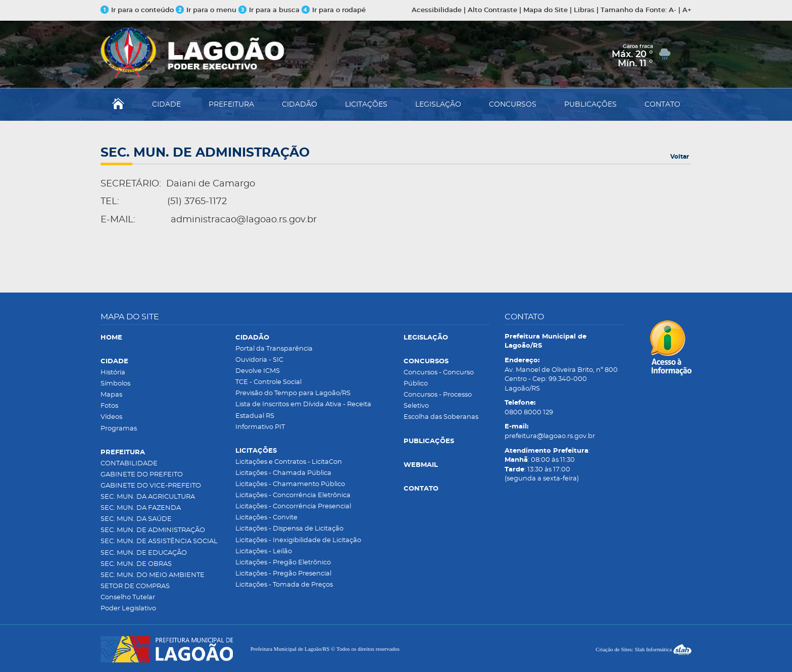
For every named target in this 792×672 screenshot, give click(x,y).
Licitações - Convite (266, 518)
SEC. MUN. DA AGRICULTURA (148, 497)
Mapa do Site (546, 10)
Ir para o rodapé (334, 10)
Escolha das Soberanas (441, 417)
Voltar (680, 157)
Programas (119, 429)
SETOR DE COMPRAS (135, 586)
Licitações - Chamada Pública (283, 473)
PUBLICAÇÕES (590, 105)
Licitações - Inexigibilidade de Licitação (298, 540)
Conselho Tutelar (128, 597)
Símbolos (115, 384)
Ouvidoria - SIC (259, 360)
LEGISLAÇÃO (438, 105)
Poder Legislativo (128, 609)
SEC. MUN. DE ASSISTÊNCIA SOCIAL (159, 541)
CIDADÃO (300, 105)
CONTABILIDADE (129, 464)
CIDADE (166, 105)
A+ (687, 10)
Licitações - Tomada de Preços (284, 585)
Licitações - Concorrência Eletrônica (293, 495)
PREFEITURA (231, 105)
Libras (584, 10)
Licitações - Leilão (264, 551)
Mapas (111, 395)
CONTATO (662, 105)
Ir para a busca (269, 10)
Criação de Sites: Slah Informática (643, 649)
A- (673, 10)
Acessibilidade (437, 10)
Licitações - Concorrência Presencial (293, 507)
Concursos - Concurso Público (439, 378)
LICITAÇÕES (366, 105)
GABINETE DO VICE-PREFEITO (151, 486)
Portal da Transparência (274, 349)
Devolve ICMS (258, 371)
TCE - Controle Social (268, 382)
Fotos (109, 406)
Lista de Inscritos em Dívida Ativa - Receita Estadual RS (303, 410)
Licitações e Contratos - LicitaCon (289, 462)
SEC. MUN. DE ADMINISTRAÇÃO (153, 530)
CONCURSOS (513, 105)
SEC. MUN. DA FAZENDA (141, 508)
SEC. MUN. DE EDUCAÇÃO (144, 553)
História (113, 373)
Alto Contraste (492, 10)
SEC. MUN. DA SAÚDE (136, 519)
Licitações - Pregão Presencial (283, 574)
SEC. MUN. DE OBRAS (136, 564)
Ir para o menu (207, 10)
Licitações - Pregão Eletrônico (283, 563)
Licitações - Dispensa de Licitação (289, 529)
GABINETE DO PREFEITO (142, 475)
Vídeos (111, 417)
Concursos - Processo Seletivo (438, 400)
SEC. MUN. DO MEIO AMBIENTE (153, 575)
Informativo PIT (260, 427)
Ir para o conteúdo (137, 10)
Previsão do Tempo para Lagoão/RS (293, 393)
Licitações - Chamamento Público (290, 484)
